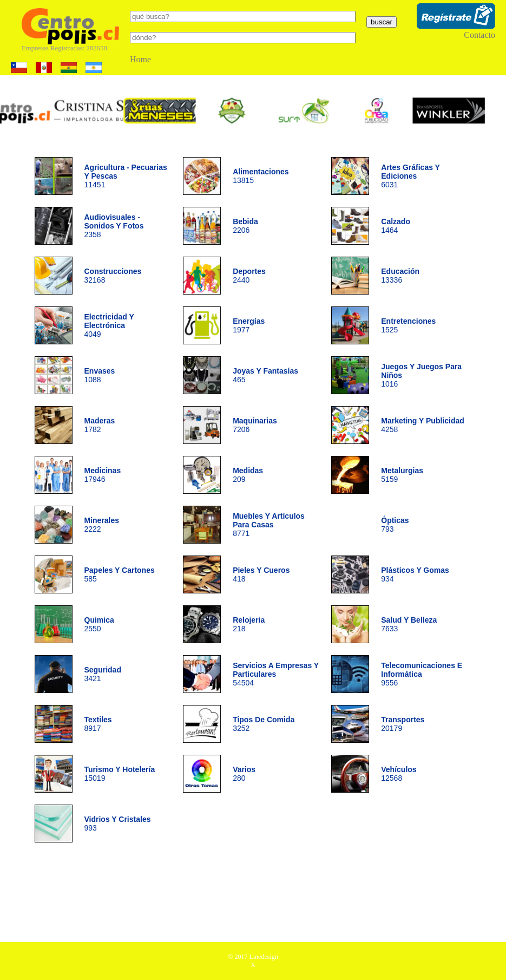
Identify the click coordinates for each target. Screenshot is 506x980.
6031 (410, 176)
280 (244, 774)
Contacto (479, 35)
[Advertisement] (253, 896)
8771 (269, 525)
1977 (249, 325)
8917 (98, 724)
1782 (100, 425)
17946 (103, 475)
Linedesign (263, 957)
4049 (109, 325)
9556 (422, 674)
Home (140, 59)
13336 (400, 276)
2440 (249, 276)
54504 (276, 674)
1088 (100, 375)
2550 (99, 624)
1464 (396, 226)
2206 (245, 226)
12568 (399, 774)
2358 (114, 226)
